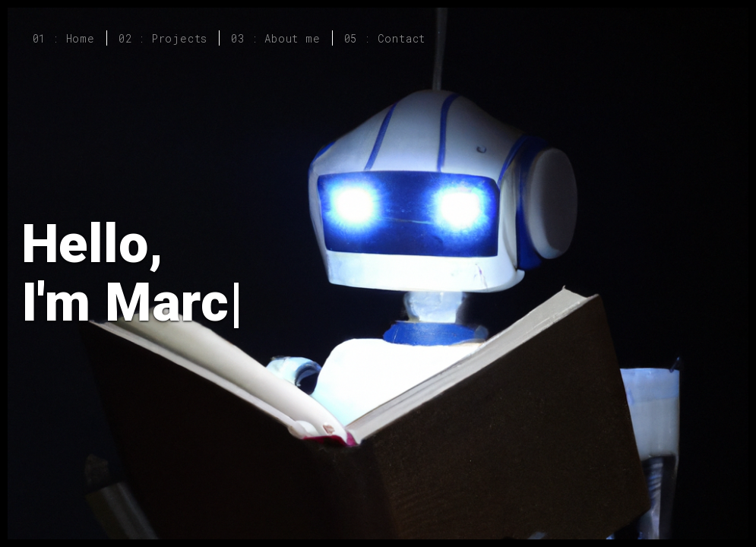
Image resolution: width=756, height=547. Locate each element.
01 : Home (64, 38)
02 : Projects (163, 38)
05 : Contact (385, 38)
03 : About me (275, 38)
